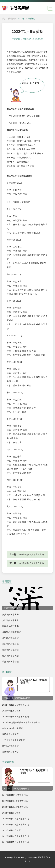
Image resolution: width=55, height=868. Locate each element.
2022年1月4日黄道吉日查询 (31, 554)
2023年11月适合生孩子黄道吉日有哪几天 (21, 722)
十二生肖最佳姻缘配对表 (13, 740)
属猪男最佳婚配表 (10, 734)
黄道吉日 (12, 19)
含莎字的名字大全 (10, 615)
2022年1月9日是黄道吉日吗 (15, 807)
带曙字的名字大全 (10, 752)
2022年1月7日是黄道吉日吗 (15, 795)
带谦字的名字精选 (10, 650)
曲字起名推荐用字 (10, 746)
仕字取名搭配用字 (10, 638)
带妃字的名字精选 (10, 662)
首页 (4, 19)
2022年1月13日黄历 (11, 830)
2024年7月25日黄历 (11, 711)
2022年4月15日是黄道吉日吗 (15, 705)
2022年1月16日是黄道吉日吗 (17, 698)
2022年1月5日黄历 (26, 19)
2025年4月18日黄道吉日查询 (15, 717)
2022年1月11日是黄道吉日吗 (15, 819)
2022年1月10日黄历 (11, 813)
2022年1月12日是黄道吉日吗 (15, 825)
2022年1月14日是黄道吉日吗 (15, 836)
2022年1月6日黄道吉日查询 (31, 563)
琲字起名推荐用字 (10, 626)
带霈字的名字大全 (12, 608)
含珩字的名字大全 (10, 620)
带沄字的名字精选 (10, 644)
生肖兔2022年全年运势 (13, 728)
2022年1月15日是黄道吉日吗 (15, 842)
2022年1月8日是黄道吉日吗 (15, 801)
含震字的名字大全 (10, 656)
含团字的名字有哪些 (11, 632)
